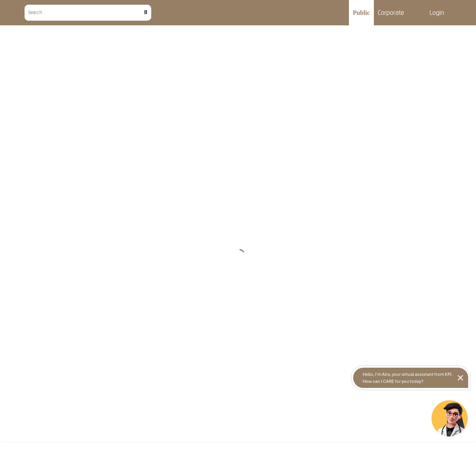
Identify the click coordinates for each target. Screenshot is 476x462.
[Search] (84, 13)
